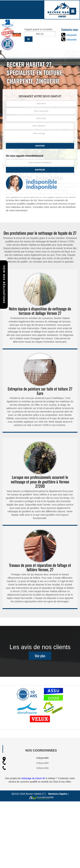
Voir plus (40, 663)
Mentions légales (58, 794)
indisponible (71, 35)
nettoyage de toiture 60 (33, 778)
